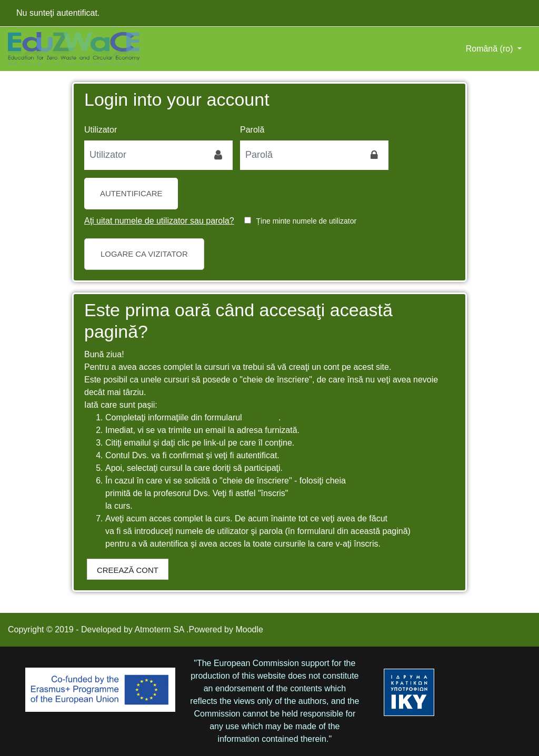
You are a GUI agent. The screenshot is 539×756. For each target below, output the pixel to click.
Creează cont (128, 570)
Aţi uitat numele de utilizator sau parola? (159, 221)
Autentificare (131, 193)
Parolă (252, 130)
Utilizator (101, 130)
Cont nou (261, 417)
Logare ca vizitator (144, 254)
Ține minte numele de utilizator (307, 221)
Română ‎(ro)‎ (491, 49)
